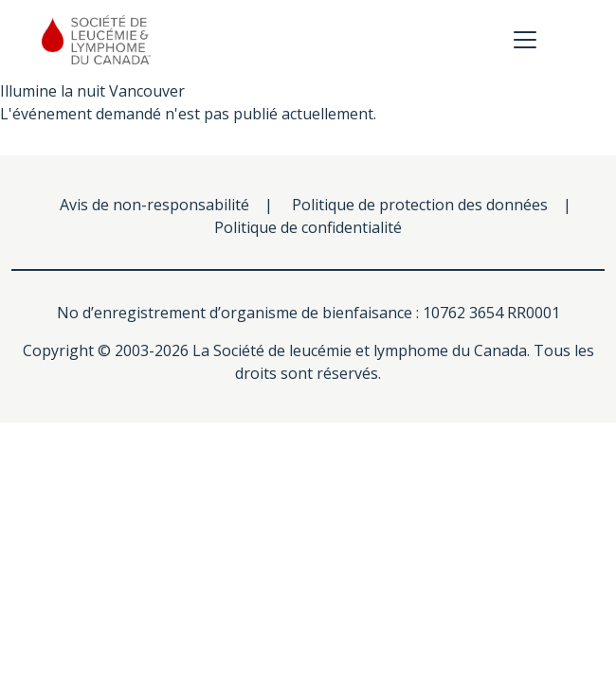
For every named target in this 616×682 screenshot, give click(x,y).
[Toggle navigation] (525, 40)
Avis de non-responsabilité (154, 205)
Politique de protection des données (420, 205)
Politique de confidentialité (308, 227)
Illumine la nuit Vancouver (92, 91)
